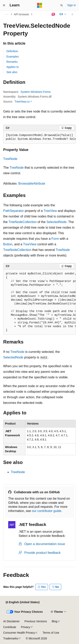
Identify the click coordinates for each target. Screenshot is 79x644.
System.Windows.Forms (36, 92)
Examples (12, 57)
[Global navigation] (4, 5)
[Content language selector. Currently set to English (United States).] (22, 602)
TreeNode (10, 159)
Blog (55, 621)
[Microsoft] (40, 5)
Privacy (26, 627)
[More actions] (72, 14)
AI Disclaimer (11, 621)
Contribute (10, 627)
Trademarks (11, 638)
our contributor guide (46, 511)
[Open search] (62, 5)
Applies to (12, 67)
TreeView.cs (22, 102)
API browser (22, 14)
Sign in (71, 5)
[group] (39, 137)
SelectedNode (56, 222)
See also (12, 72)
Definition (12, 51)
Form (55, 239)
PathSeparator (13, 211)
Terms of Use (51, 633)
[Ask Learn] (53, 14)
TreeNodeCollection (22, 222)
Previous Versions (36, 621)
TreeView (50, 211)
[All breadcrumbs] (7, 14)
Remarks (12, 62)
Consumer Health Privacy (19, 633)
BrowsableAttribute (32, 184)
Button (8, 244)
